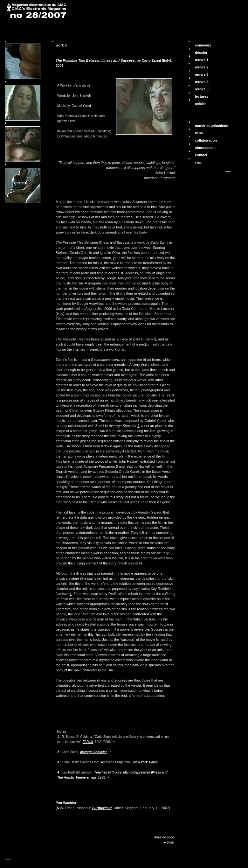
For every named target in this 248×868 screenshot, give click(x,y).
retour (169, 842)
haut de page (164, 837)
